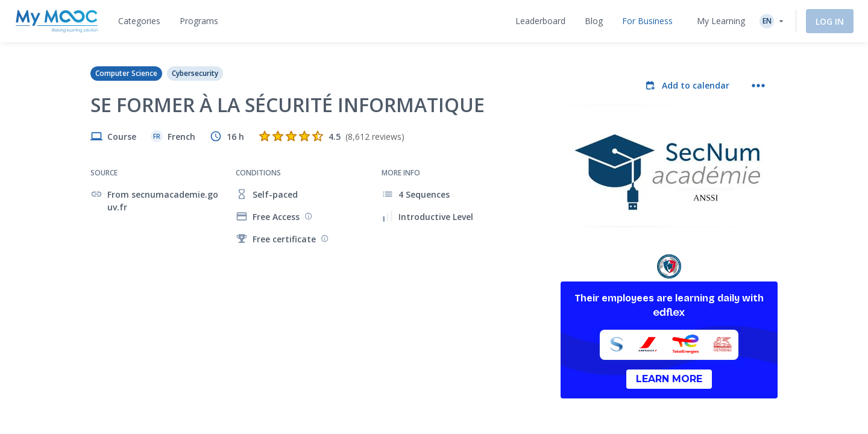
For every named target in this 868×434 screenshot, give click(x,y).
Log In (830, 21)
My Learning (721, 21)
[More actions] (758, 86)
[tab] (139, 21)
